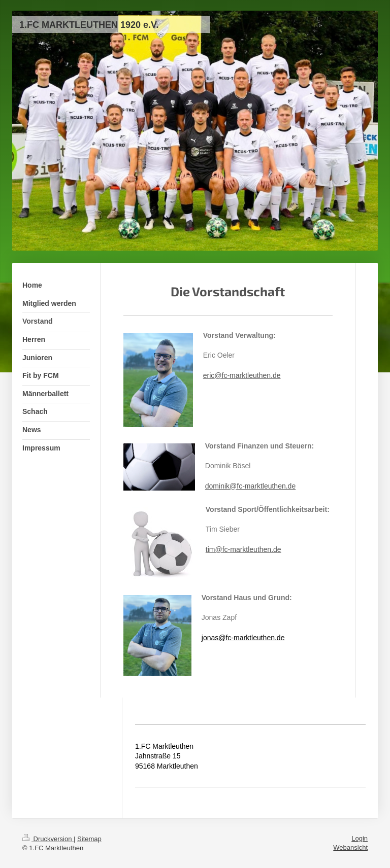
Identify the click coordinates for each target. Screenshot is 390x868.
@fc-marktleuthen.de (247, 375)
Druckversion (48, 839)
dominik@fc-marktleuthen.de (250, 486)
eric (209, 375)
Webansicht (350, 847)
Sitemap (89, 839)
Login (360, 838)
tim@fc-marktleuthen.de (243, 549)
